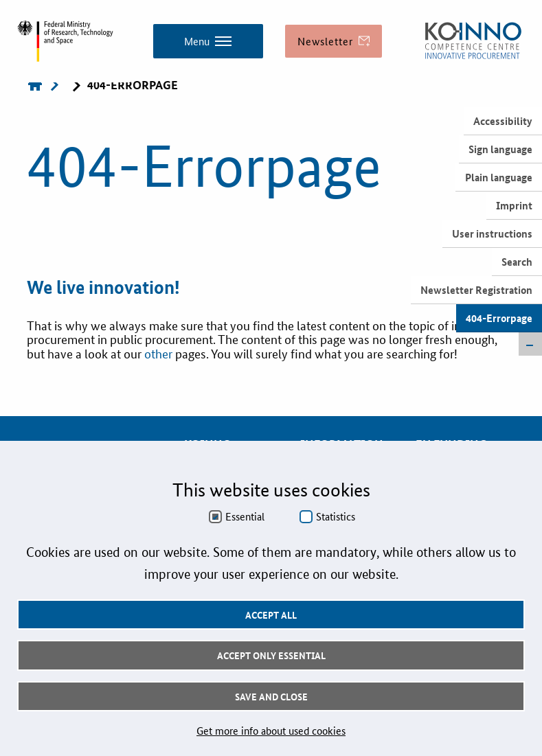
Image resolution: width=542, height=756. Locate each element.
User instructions (492, 233)
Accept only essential (271, 655)
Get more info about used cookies (271, 730)
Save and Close (271, 696)
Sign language (500, 149)
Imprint (514, 205)
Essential (245, 516)
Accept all (271, 615)
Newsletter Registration (476, 290)
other (160, 353)
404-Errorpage (499, 318)
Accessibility (503, 121)
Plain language (499, 177)
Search (517, 262)
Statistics (336, 516)
